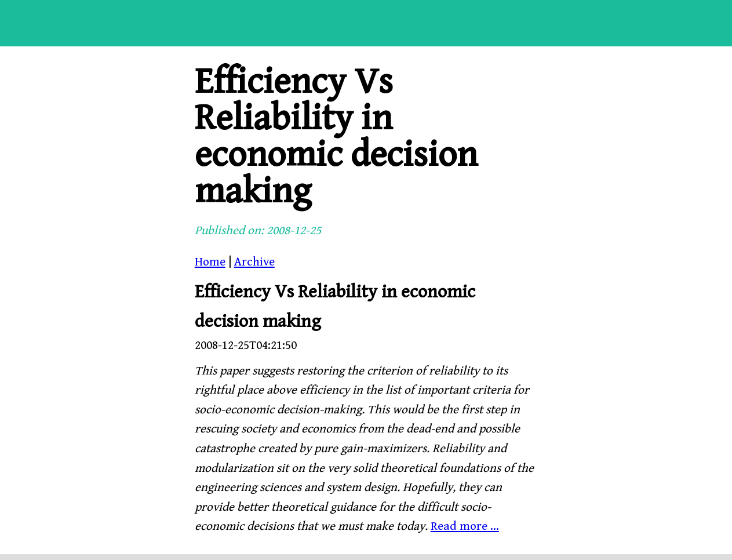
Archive (254, 262)
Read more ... (465, 526)
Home (210, 262)
